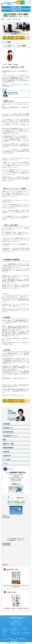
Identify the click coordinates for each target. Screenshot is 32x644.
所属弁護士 (7, 424)
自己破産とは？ (8, 428)
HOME (3, 19)
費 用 (4, 633)
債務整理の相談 (14, 640)
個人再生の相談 (5, 640)
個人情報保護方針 (26, 633)
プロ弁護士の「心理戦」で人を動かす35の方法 (16, 608)
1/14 (3, 545)
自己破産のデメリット (11, 436)
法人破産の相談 (20, 638)
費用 (5, 440)
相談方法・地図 (8, 444)
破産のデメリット (16, 631)
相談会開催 (7, 517)
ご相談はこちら (6, 636)
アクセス (5, 634)
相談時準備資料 (8, 448)
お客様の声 (7, 456)
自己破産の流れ (8, 432)
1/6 (3, 517)
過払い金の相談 (24, 640)
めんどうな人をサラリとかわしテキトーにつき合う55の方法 (16, 586)
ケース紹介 (8, 19)
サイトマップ (25, 634)
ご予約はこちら (16, 10)
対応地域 (6, 452)
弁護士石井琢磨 (13, 93)
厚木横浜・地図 (16, 7)
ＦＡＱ (5, 464)
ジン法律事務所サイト (10, 638)
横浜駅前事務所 (6, 543)
